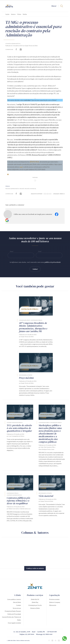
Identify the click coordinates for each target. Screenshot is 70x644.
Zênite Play (35, 602)
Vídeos (19, 14)
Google (7, 220)
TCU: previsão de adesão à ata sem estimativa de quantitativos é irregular (19, 428)
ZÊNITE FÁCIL (34, 162)
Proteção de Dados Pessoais (13, 611)
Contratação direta (44, 423)
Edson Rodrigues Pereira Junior (46, 449)
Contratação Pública (36, 320)
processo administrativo (12, 189)
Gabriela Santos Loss (25, 509)
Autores (13, 14)
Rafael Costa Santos (14, 509)
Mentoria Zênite (35, 608)
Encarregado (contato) (14, 623)
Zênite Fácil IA (35, 599)
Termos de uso (17, 608)
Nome (11, 251)
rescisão (22, 189)
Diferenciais (53, 605)
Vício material (46, 496)
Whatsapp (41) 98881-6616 (44, 634)
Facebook (57, 214)
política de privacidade (53, 262)
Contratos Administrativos (13, 44)
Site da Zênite (17, 602)
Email (40, 251)
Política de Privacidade (14, 614)
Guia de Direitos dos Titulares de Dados (11, 618)
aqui (21, 167)
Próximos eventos (54, 599)
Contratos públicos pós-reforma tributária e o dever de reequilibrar (19, 501)
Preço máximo (26, 378)
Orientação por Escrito (35, 605)
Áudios (25, 14)
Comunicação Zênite (25, 320)
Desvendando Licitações (26, 375)
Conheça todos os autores (35, 568)
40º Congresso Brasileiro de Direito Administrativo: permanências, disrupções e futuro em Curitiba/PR (33, 327)
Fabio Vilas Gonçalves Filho (48, 447)
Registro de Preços (17, 423)
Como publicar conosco (14, 599)
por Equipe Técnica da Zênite (30, 46)
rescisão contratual (30, 189)
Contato (19, 605)
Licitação (9, 423)
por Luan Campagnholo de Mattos (15, 436)
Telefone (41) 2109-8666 (27, 634)
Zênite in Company (55, 602)
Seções (7, 14)
